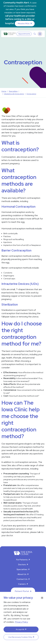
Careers (22, 584)
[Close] (42, 598)
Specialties (22, 569)
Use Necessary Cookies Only (20, 637)
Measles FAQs (24, 24)
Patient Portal (22, 591)
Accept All (20, 629)
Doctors (22, 565)
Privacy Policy (21, 622)
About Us (22, 574)
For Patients (22, 560)
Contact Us (22, 579)
